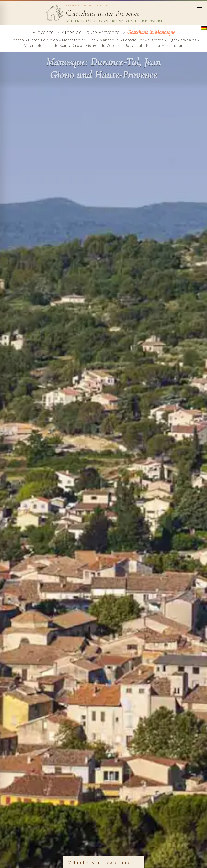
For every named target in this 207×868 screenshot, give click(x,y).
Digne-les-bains (182, 40)
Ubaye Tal (133, 45)
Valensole (33, 45)
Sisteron (156, 40)
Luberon (16, 40)
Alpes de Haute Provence (91, 32)
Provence (43, 32)
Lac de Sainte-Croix (64, 45)
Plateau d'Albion (43, 40)
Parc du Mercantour (165, 45)
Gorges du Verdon (103, 45)
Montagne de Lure (79, 40)
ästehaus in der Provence (103, 13)
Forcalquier (134, 40)
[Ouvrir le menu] (200, 10)
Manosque (109, 40)
